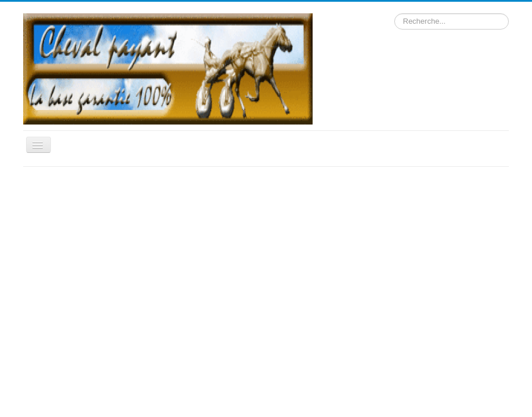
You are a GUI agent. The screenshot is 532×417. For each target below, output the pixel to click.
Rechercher (395, 14)
